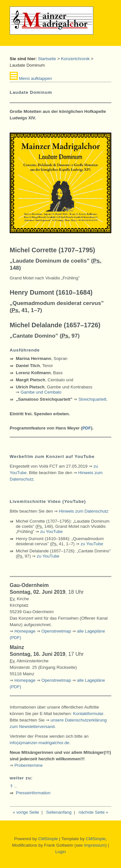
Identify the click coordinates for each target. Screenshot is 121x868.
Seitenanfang (59, 812)
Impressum (95, 845)
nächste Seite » (94, 812)
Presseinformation (33, 793)
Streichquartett (92, 399)
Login (60, 852)
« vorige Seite (26, 812)
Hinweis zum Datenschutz (84, 511)
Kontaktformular (88, 714)
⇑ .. (13, 786)
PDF (87, 428)
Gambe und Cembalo (41, 392)
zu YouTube (51, 532)
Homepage (25, 631)
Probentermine (29, 765)
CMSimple (48, 839)
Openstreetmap (56, 631)
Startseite (47, 59)
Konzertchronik (75, 59)
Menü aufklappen (31, 78)
